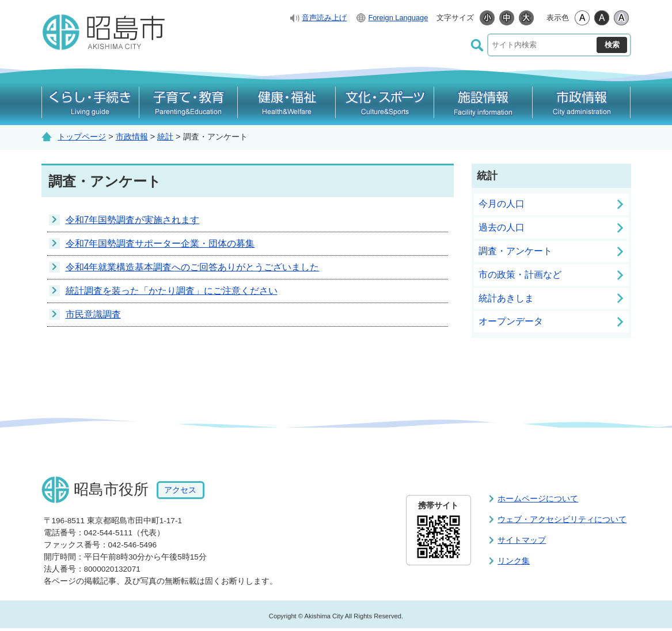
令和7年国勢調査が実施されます (133, 220)
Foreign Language (398, 18)
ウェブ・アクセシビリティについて (562, 519)
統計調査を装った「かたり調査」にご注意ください (172, 291)
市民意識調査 (93, 314)
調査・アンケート (515, 251)
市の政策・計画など (520, 275)
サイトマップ (522, 540)
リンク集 (514, 561)
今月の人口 (502, 204)
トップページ (82, 137)
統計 (165, 137)
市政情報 (132, 137)
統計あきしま (506, 298)
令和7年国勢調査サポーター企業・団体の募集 (160, 243)
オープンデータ (511, 321)
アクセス (180, 490)
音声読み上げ (324, 18)
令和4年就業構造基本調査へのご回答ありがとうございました (193, 267)
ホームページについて (538, 498)
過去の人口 (502, 227)
